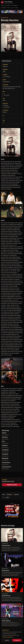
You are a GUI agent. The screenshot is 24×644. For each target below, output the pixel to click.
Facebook (16, 494)
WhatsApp (9, 494)
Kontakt (16, 8)
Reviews (3, 5)
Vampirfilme (4, 8)
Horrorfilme (8, 5)
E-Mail (7, 497)
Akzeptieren (17, 640)
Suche (13, 8)
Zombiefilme (15, 5)
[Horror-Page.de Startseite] (8, 2)
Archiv (9, 8)
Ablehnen (7, 640)
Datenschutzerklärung (8, 637)
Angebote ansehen (12, 485)
